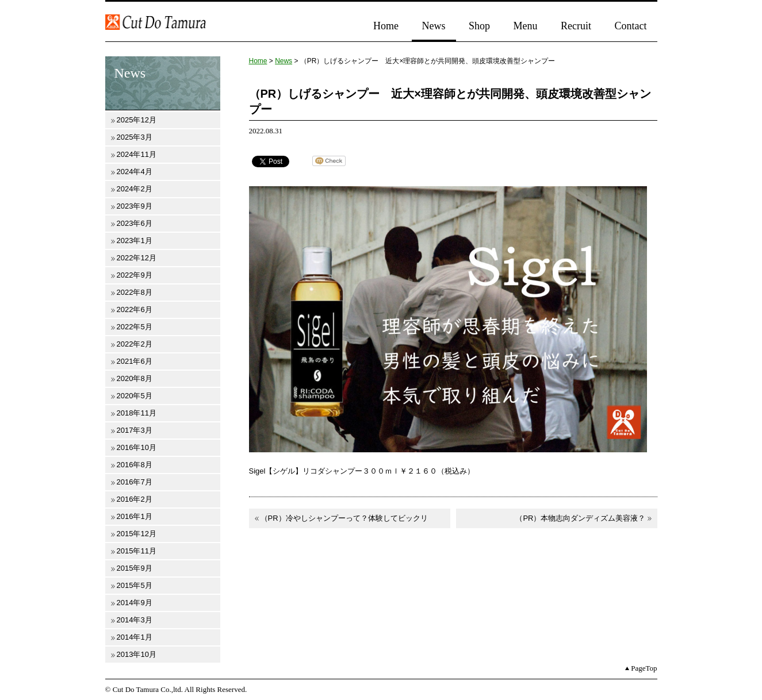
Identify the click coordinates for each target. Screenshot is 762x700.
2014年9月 (135, 603)
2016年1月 (135, 516)
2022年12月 (137, 258)
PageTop (644, 668)
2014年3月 (135, 620)
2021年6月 (135, 361)
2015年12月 (137, 534)
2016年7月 (135, 482)
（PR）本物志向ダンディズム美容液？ (580, 518)
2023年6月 (135, 223)
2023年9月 (135, 206)
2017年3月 (135, 430)
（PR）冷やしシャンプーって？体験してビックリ (344, 518)
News (434, 26)
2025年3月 (135, 137)
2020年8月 (135, 378)
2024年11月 (137, 154)
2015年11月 (137, 551)
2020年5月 (135, 396)
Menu (526, 26)
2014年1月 (135, 637)
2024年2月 (135, 189)
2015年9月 (135, 568)
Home (386, 26)
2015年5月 (135, 585)
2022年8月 (135, 292)
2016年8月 (135, 465)
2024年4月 (135, 172)
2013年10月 (137, 654)
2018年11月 (137, 413)
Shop (479, 26)
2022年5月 (135, 327)
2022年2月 (135, 344)
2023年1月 (135, 241)
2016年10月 (137, 447)
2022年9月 (135, 275)
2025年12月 (137, 120)
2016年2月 (135, 499)
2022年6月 (135, 309)
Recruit (576, 26)
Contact (631, 26)
